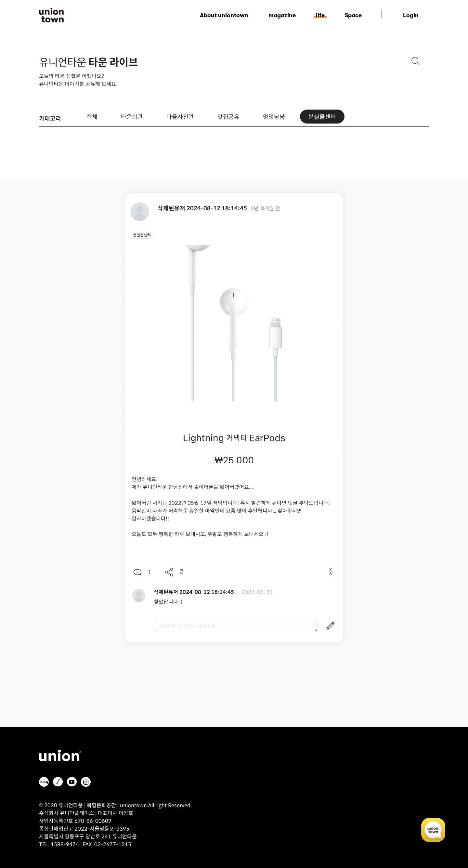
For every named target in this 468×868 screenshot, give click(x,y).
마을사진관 (180, 117)
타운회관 (132, 117)
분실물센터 (322, 117)
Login (411, 15)
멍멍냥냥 (274, 117)
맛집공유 (228, 117)
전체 (92, 117)
